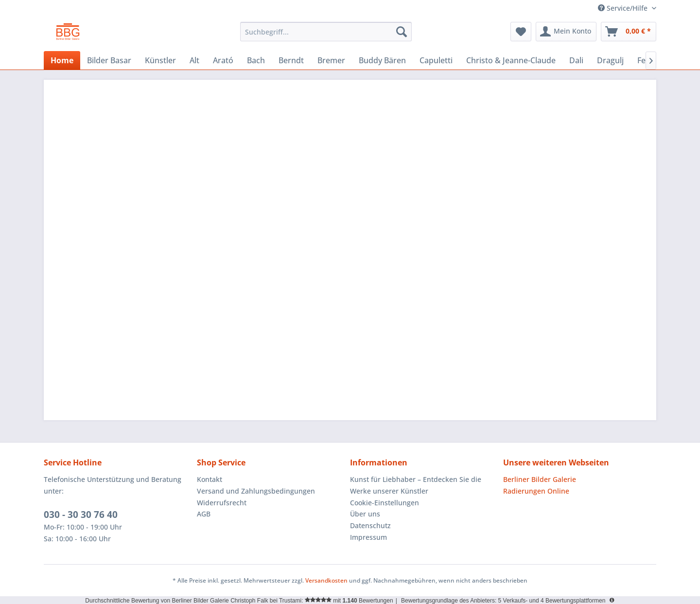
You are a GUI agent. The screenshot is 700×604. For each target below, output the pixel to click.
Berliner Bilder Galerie (540, 479)
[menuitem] (326, 32)
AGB (204, 514)
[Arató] (223, 60)
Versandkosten (326, 580)
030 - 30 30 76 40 (81, 515)
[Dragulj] (610, 60)
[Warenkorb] (629, 32)
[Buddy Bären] (382, 60)
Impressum (368, 537)
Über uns (365, 514)
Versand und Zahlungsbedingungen (256, 491)
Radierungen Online (536, 491)
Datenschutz (370, 525)
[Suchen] (402, 32)
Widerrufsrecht (222, 503)
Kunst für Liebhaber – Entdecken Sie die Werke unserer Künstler (416, 485)
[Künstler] (160, 60)
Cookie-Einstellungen (385, 503)
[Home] (62, 60)
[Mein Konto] (566, 32)
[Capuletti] (436, 60)
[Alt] (194, 60)
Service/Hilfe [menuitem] (624, 8)
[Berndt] (291, 60)
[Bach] (256, 60)
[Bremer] (331, 60)
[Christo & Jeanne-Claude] (511, 60)
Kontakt (210, 479)
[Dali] (576, 60)
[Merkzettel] (521, 32)
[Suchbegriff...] (326, 32)
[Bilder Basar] (109, 60)
